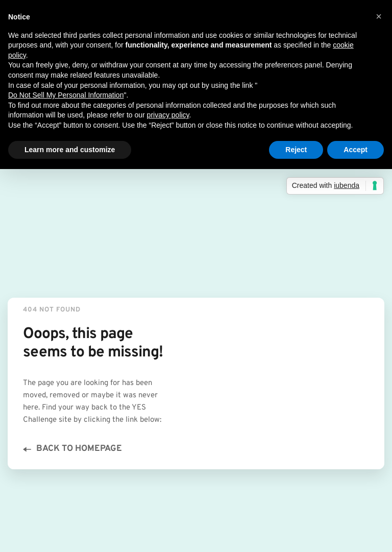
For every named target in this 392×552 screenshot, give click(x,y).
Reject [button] (296, 150)
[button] (379, 16)
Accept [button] (356, 150)
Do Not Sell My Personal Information (66, 95)
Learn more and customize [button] (70, 150)
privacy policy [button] (168, 115)
